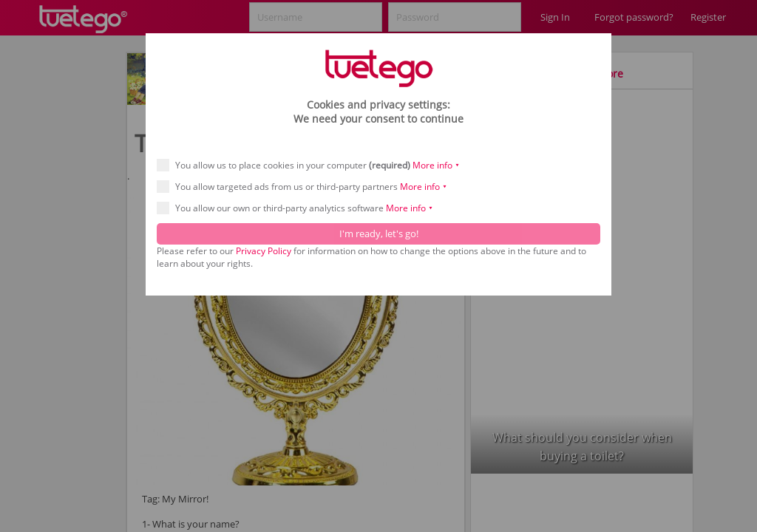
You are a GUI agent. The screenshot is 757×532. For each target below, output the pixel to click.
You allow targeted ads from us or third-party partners (307, 187)
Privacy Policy (264, 251)
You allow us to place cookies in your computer (313, 165)
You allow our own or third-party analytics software (300, 208)
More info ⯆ (436, 165)
